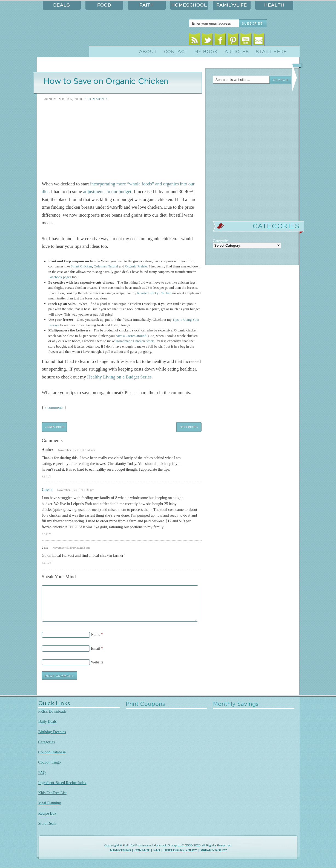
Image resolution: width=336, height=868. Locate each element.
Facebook (220, 40)
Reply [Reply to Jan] (46, 563)
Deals (62, 5)
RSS (194, 40)
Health (274, 5)
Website (97, 662)
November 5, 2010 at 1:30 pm (76, 490)
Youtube (246, 40)
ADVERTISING (120, 850)
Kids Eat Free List (52, 793)
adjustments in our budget (107, 192)
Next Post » (189, 427)
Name (96, 634)
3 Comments (97, 99)
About (148, 52)
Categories (47, 742)
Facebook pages (60, 277)
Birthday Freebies (52, 732)
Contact (176, 52)
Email (259, 40)
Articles (237, 52)
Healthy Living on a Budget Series (119, 377)
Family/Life (232, 5)
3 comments (54, 407)
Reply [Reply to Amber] (46, 477)
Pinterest (233, 40)
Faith (147, 5)
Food (104, 5)
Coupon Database (52, 752)
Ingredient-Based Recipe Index (62, 783)
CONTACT (142, 850)
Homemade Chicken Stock (135, 341)
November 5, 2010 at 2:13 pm (71, 547)
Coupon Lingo (50, 762)
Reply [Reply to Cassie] (46, 534)
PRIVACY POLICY (214, 850)
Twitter (207, 40)
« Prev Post (54, 427)
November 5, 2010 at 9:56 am (77, 450)
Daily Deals (48, 721)
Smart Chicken (81, 266)
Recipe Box (47, 813)
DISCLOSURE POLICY (180, 850)
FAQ (42, 773)
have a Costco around (131, 336)
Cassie (47, 490)
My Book (206, 52)
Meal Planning (50, 803)
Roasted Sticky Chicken (154, 293)
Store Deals (47, 823)
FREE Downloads (52, 711)
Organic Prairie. (137, 266)
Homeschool (189, 5)
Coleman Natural (106, 266)
